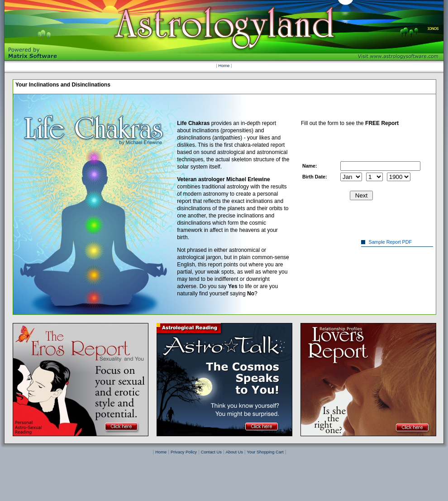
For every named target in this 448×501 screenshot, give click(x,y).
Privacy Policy (184, 452)
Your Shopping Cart (265, 452)
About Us (234, 452)
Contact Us (211, 452)
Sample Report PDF (392, 242)
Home (224, 66)
